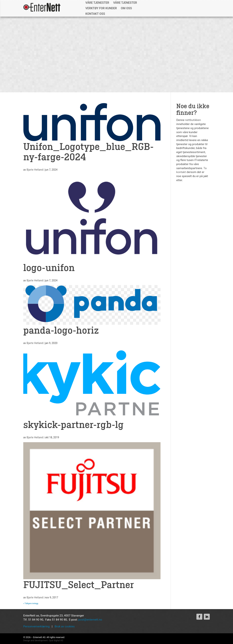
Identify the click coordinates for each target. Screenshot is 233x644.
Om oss (126, 8)
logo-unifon (49, 268)
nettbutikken (193, 120)
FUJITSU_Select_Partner (79, 585)
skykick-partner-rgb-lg (73, 425)
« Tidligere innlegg (31, 603)
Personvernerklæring (36, 626)
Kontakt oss (95, 14)
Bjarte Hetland (35, 170)
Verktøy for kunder (101, 8)
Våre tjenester (97, 3)
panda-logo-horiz (61, 331)
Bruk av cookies (64, 626)
